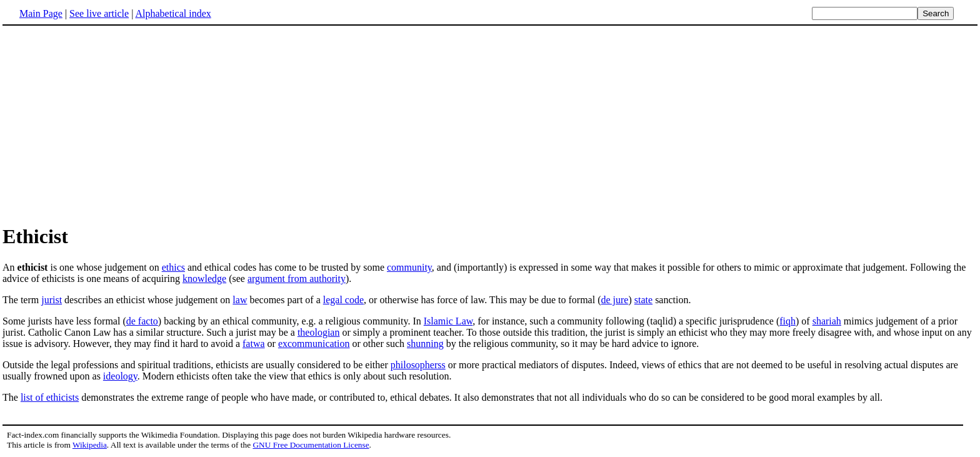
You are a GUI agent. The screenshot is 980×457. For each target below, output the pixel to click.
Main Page (41, 13)
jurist (52, 300)
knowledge (204, 279)
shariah (827, 321)
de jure (614, 300)
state (643, 300)
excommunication (314, 344)
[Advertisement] (490, 124)
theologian (319, 332)
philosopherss (418, 365)
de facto (142, 321)
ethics (173, 267)
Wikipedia (90, 445)
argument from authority (297, 279)
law (240, 300)
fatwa (254, 344)
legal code (343, 300)
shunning (425, 344)
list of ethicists (50, 397)
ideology (120, 376)
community (409, 267)
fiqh (787, 321)
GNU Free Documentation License (311, 445)
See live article (99, 13)
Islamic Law (448, 321)
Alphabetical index (173, 13)
